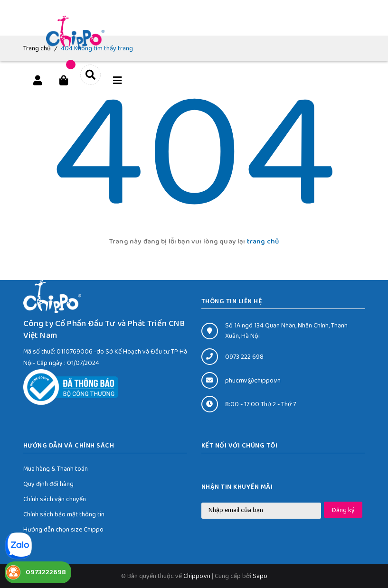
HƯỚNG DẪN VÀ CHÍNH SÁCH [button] (69, 446)
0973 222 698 (244, 357)
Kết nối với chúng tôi (240, 446)
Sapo (260, 576)
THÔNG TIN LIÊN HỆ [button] (232, 301)
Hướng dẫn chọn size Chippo (63, 530)
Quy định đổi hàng (48, 484)
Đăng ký (343, 510)
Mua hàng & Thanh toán (56, 469)
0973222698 (46, 572)
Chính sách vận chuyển (55, 499)
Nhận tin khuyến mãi (237, 487)
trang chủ (263, 242)
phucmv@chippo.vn (253, 381)
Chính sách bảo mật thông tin (64, 514)
